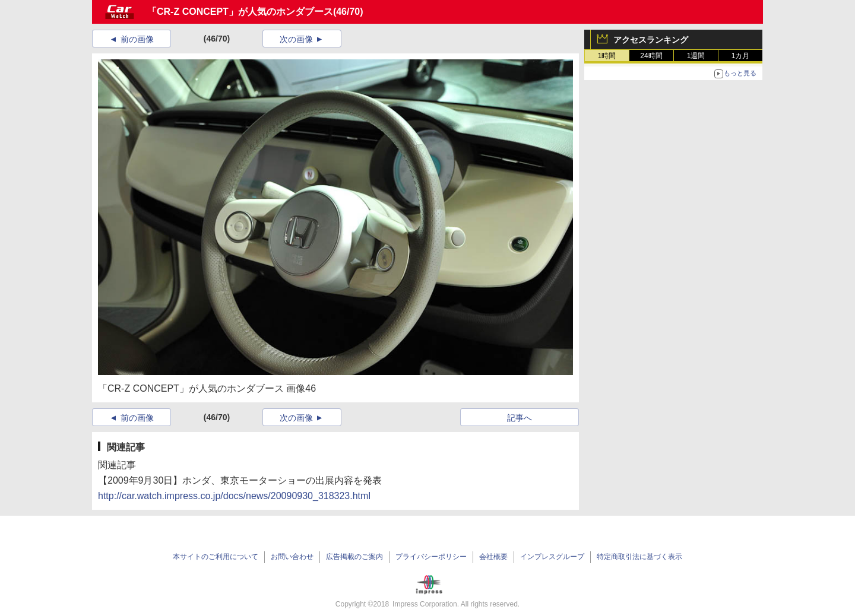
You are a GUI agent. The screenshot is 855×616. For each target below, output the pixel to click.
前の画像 (137, 39)
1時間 (607, 56)
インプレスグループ (552, 557)
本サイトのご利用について (216, 557)
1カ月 (741, 56)
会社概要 (493, 557)
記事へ (520, 418)
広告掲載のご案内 (354, 557)
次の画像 (296, 39)
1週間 (696, 56)
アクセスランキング (651, 40)
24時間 (651, 56)
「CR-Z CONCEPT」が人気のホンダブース (240, 12)
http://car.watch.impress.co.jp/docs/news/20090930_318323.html (234, 496)
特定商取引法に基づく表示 (639, 557)
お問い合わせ (292, 557)
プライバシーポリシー (431, 557)
